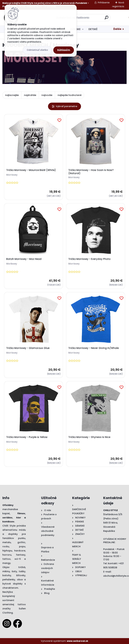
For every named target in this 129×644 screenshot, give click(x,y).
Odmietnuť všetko (37, 50)
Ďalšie (117, 29)
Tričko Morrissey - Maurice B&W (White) (31, 170)
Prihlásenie (104, 3)
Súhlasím (64, 50)
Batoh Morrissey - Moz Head (24, 259)
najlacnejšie (12, 95)
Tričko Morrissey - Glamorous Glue (28, 348)
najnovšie (47, 95)
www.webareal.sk (77, 641)
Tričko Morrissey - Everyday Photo (89, 259)
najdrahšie (30, 95)
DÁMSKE (75, 29)
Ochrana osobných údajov (48, 568)
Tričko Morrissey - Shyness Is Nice (89, 437)
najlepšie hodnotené (70, 95)
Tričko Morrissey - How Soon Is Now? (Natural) (91, 172)
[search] (107, 19)
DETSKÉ (93, 29)
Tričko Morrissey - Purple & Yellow (27, 437)
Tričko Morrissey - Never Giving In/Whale (94, 348)
